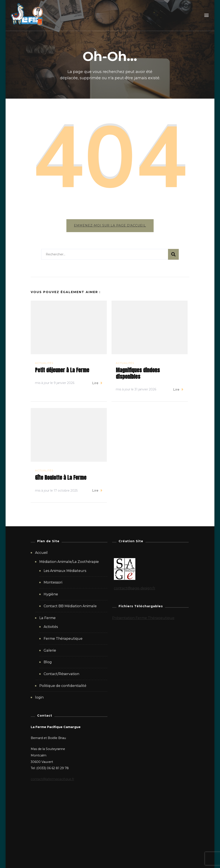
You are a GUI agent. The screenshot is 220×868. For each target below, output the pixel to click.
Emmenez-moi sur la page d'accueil (110, 225)
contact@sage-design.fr (135, 589)
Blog (48, 662)
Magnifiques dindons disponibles (138, 374)
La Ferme (47, 618)
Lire (97, 383)
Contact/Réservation (61, 674)
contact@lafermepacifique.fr (52, 779)
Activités (51, 627)
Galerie (50, 651)
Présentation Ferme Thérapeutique (143, 618)
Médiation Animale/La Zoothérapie (69, 562)
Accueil (41, 553)
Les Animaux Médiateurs (65, 571)
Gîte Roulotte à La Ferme (61, 478)
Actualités (44, 363)
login (39, 698)
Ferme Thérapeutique (63, 639)
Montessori (53, 583)
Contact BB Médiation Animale (70, 606)
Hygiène (51, 595)
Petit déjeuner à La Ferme (62, 371)
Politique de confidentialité (63, 686)
